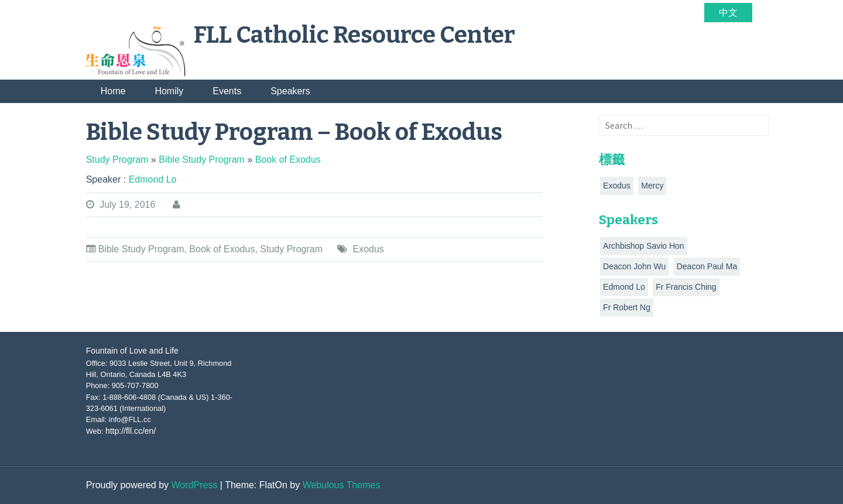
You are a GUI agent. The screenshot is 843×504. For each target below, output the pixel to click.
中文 (728, 13)
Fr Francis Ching (686, 287)
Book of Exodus (222, 249)
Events (227, 91)
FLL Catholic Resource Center (354, 35)
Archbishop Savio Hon (644, 246)
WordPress (195, 485)
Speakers (290, 91)
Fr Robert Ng (627, 307)
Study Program (291, 249)
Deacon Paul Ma (707, 266)
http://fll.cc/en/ (131, 431)
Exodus (368, 249)
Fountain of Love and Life (132, 351)
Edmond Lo (624, 287)
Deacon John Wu (634, 266)
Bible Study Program (141, 249)
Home (113, 91)
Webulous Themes (342, 485)
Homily (169, 91)
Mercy (652, 186)
